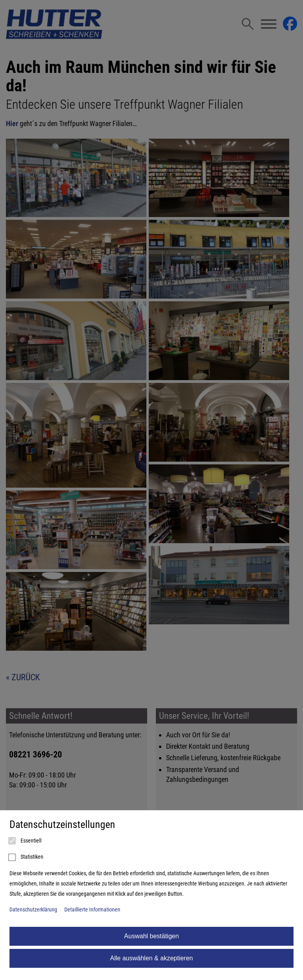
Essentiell (25, 841)
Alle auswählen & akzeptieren (151, 958)
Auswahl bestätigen (152, 936)
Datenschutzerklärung (33, 910)
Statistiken (26, 857)
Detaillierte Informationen (92, 910)
